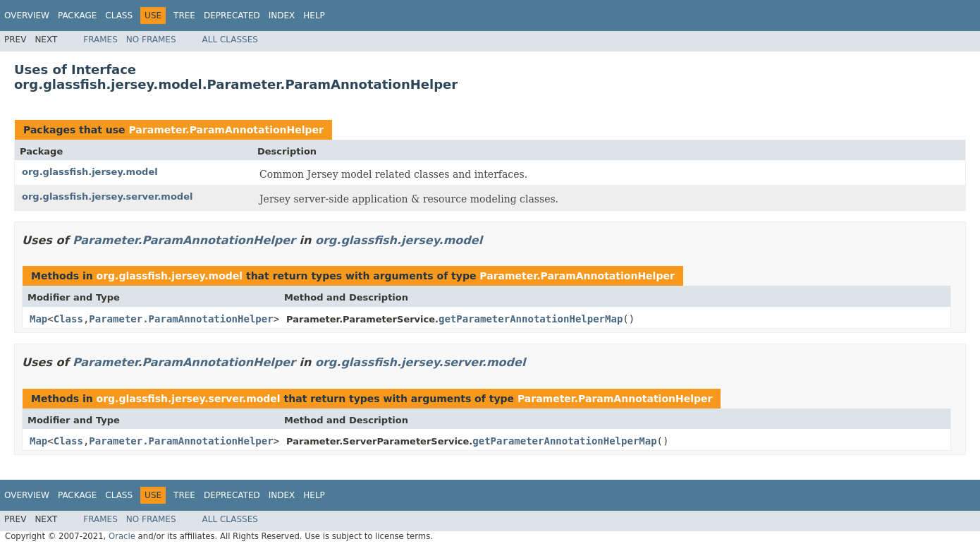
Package (77, 16)
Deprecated (232, 16)
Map (38, 319)
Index (282, 16)
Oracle (122, 536)
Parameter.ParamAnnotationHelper (226, 130)
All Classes (230, 40)
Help (314, 16)
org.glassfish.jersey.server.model (107, 196)
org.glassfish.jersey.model (90, 172)
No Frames (151, 40)
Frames (100, 40)
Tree (184, 16)
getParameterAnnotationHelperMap (531, 319)
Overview (27, 16)
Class (119, 16)
